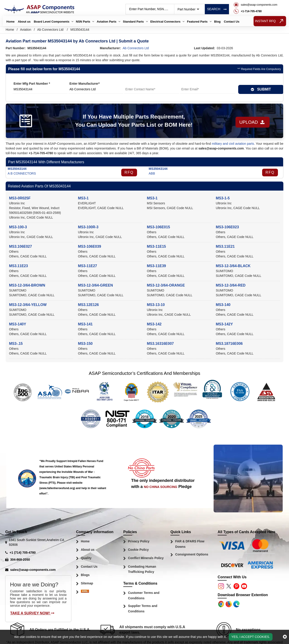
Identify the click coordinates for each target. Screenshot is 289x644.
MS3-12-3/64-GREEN (95, 285)
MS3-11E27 (87, 266)
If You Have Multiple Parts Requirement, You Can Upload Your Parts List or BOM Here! (130, 121)
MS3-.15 (16, 344)
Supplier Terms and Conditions (143, 609)
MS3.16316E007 (160, 344)
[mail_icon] (256, 5)
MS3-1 (83, 198)
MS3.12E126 (88, 305)
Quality (86, 558)
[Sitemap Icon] (85, 592)
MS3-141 (85, 324)
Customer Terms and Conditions (144, 595)
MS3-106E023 (227, 227)
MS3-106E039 (89, 246)
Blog (217, 22)
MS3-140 (223, 305)
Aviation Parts (106, 22)
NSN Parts (83, 22)
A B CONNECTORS (22, 173)
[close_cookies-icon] (285, 637)
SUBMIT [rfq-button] (261, 89)
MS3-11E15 (157, 246)
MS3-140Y (18, 324)
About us (24, 22)
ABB (152, 173)
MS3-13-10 (156, 305)
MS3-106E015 (158, 227)
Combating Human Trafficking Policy (142, 569)
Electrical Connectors (165, 22)
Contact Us (232, 22)
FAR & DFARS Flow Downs (190, 544)
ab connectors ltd (136, 48)
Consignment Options (192, 554)
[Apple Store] (221, 604)
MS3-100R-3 (88, 227)
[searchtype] (188, 9)
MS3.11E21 (225, 246)
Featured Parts (197, 22)
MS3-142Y (224, 324)
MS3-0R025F (20, 198)
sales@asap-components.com (33, 570)
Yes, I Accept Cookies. (251, 637)
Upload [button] (249, 121)
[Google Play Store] (229, 604)
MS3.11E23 (19, 266)
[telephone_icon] (256, 11)
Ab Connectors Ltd (50, 30)
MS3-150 (85, 344)
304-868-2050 (20, 560)
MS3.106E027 (20, 246)
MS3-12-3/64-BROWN (27, 285)
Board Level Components (52, 22)
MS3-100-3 (18, 227)
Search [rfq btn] (217, 9)
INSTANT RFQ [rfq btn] (270, 21)
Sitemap (87, 583)
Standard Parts (133, 22)
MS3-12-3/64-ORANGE (166, 285)
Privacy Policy (139, 541)
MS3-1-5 (223, 198)
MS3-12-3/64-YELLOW (28, 305)
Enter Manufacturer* (85, 84)
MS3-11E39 (157, 266)
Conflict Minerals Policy (146, 558)
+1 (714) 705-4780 (23, 553)
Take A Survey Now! (32, 613)
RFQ (129, 172)
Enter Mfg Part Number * (32, 84)
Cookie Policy (138, 550)
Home (10, 22)
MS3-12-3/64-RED (231, 285)
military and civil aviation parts (233, 144)
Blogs (85, 575)
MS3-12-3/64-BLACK (233, 266)
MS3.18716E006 (229, 344)
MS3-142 (154, 324)
